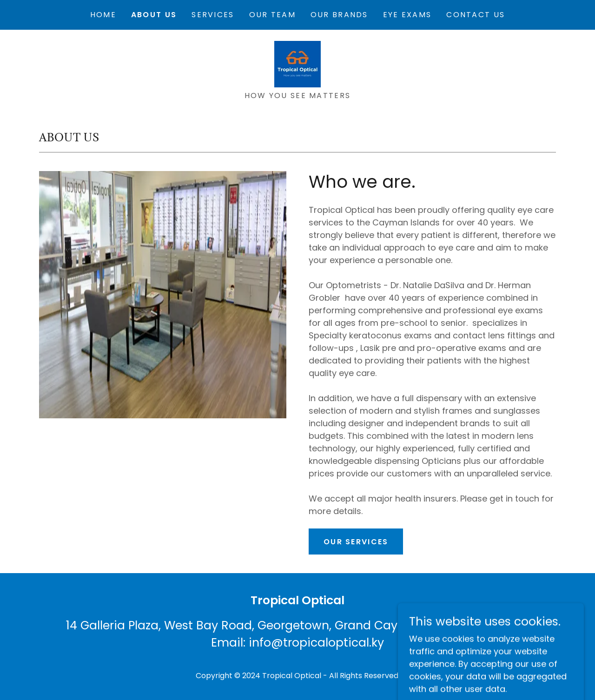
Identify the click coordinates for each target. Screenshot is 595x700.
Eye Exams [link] (407, 15)
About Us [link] (154, 15)
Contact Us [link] (476, 15)
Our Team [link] (272, 15)
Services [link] (213, 15)
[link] (297, 63)
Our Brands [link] (339, 15)
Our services (356, 542)
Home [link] (103, 15)
